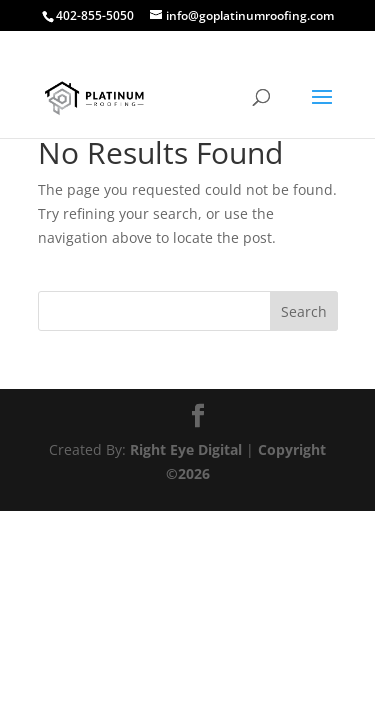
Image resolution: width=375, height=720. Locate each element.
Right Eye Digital (186, 449)
